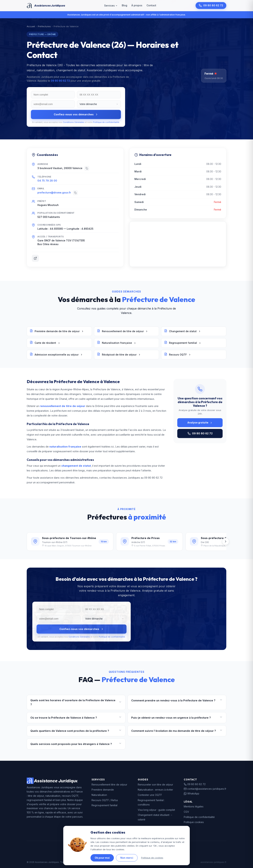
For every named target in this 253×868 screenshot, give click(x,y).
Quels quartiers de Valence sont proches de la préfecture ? (76, 731)
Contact (151, 5)
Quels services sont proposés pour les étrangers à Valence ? (76, 744)
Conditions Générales (74, 122)
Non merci (127, 858)
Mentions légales (194, 806)
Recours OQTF (178, 355)
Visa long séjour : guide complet (156, 810)
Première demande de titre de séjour (57, 331)
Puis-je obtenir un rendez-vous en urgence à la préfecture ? (177, 718)
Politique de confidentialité (106, 122)
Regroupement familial (183, 343)
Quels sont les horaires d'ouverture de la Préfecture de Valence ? (76, 702)
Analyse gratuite (200, 423)
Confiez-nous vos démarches (76, 114)
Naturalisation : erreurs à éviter (155, 790)
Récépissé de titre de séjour (119, 355)
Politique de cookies (152, 858)
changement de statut (76, 466)
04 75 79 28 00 (47, 181)
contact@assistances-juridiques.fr (205, 789)
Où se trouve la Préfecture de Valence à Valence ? (76, 718)
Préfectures (44, 26)
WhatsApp (192, 793)
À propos (137, 5)
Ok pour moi (102, 858)
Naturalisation (99, 795)
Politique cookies (194, 822)
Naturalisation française (117, 343)
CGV (186, 812)
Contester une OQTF (150, 795)
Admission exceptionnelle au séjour (56, 355)
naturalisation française (65, 447)
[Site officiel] (35, 258)
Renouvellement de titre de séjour (122, 331)
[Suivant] (226, 541)
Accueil (31, 26)
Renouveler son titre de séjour (155, 785)
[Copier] (87, 168)
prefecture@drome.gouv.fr (54, 193)
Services (111, 6)
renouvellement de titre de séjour (62, 406)
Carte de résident (45, 343)
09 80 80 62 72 (211, 5)
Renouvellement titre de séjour (109, 785)
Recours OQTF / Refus (105, 800)
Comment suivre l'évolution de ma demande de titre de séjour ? (177, 731)
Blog (124, 5)
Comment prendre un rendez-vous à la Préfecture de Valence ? (177, 700)
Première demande (103, 790)
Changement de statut (182, 331)
